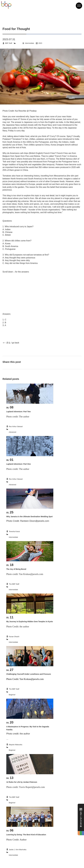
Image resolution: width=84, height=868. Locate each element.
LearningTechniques (16, 852)
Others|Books (14, 800)
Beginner (12, 695)
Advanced (13, 432)
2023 (40, 43)
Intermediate (29, 43)
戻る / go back (13, 343)
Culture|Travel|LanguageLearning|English (24, 534)
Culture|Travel (14, 429)
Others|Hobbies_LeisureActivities (21, 587)
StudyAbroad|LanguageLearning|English (24, 692)
